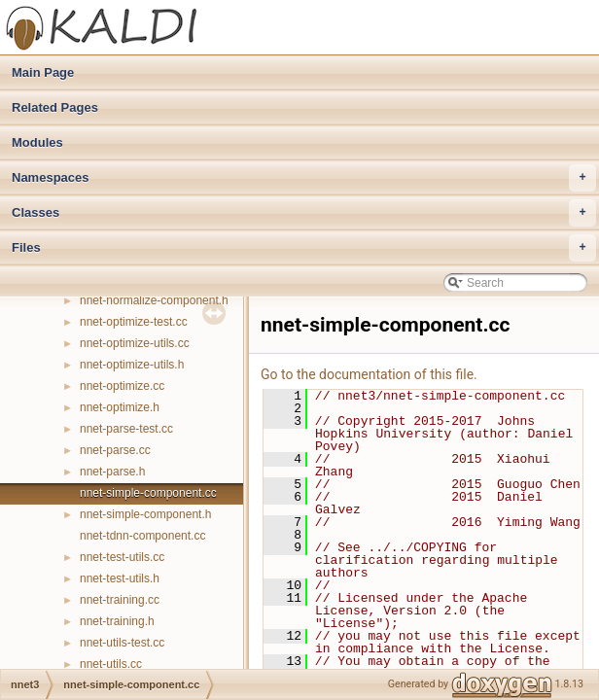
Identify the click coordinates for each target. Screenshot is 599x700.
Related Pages (55, 107)
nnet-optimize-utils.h (132, 365)
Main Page (43, 72)
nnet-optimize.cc (122, 386)
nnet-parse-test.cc (126, 429)
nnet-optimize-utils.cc (135, 343)
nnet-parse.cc (115, 450)
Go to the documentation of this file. (369, 374)
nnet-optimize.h (120, 407)
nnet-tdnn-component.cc (142, 536)
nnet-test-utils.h (120, 578)
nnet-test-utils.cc (122, 557)
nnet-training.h (117, 621)
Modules (37, 142)
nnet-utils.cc (111, 664)
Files (304, 248)
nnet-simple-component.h (145, 514)
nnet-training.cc (120, 600)
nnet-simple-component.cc (148, 493)
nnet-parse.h (112, 472)
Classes (304, 213)
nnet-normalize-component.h (154, 300)
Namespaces (304, 178)
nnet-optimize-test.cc (134, 322)
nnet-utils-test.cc (122, 643)
